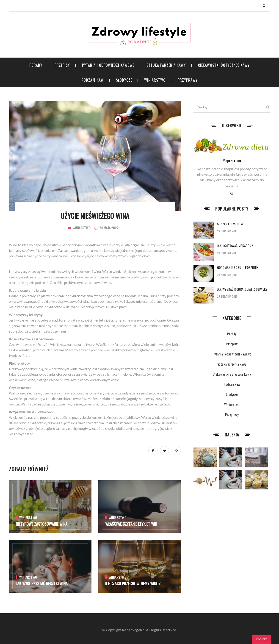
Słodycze (124, 80)
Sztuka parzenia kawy (166, 65)
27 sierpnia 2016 (227, 231)
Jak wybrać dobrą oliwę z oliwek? (242, 289)
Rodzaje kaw (93, 80)
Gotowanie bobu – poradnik (238, 267)
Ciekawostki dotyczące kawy (224, 65)
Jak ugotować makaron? (235, 246)
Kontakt (261, 639)
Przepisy (62, 65)
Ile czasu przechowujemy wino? (133, 583)
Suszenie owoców (230, 224)
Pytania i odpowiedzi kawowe (108, 65)
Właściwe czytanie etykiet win (131, 524)
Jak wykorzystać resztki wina (42, 583)
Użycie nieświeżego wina (95, 216)
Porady (36, 65)
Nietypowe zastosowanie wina (42, 524)
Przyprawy (188, 80)
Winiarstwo (155, 80)
